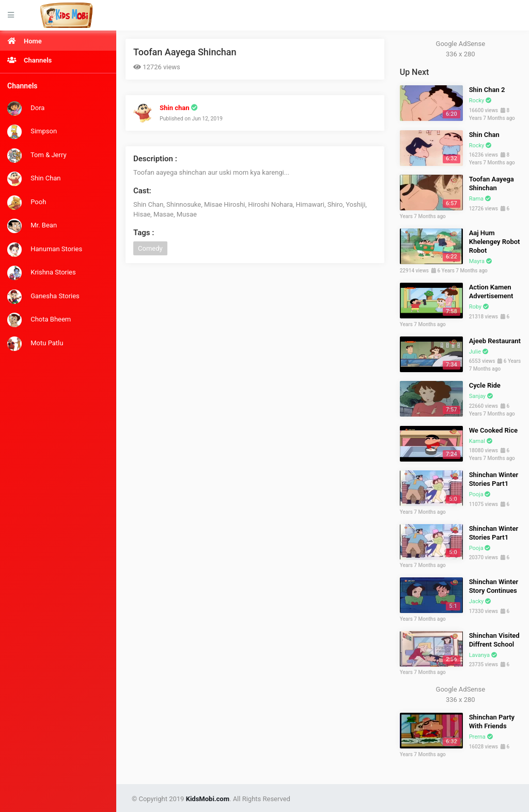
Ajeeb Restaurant (495, 341)
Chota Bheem (39, 320)
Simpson (32, 132)
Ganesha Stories (43, 297)
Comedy (150, 248)
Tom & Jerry (37, 156)
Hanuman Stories (45, 250)
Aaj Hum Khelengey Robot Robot (495, 242)
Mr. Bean (32, 226)
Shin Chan (34, 179)
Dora (26, 109)
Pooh (27, 203)
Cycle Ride (485, 385)
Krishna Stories (42, 273)
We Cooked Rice (493, 430)
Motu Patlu (35, 344)
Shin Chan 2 (487, 90)
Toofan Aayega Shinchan (185, 52)
